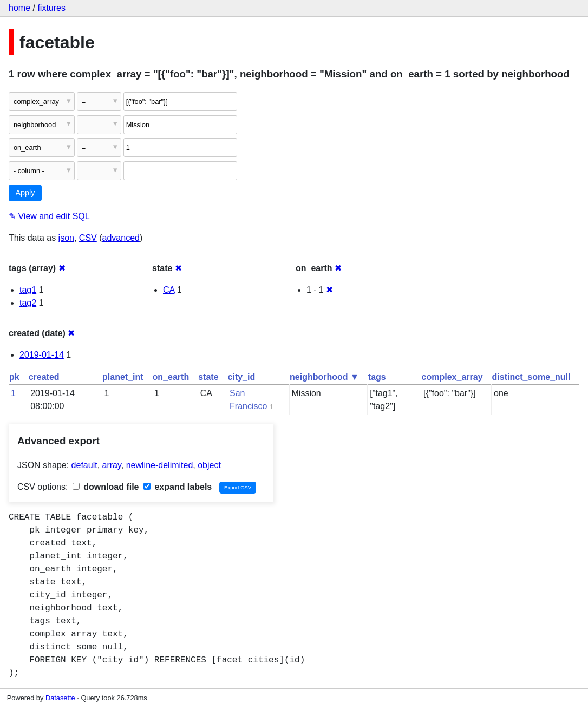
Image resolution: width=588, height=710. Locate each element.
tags (377, 377)
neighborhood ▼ (324, 377)
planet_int (123, 377)
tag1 (28, 290)
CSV (88, 238)
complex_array (452, 377)
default (84, 465)
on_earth (171, 377)
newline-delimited (160, 465)
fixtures (51, 8)
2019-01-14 (42, 355)
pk (14, 377)
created (44, 377)
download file (106, 487)
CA (169, 290)
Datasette (60, 698)
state (208, 377)
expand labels (178, 487)
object (209, 465)
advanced (121, 238)
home (19, 8)
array (112, 465)
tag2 (28, 303)
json (66, 238)
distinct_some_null (531, 377)
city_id (242, 377)
